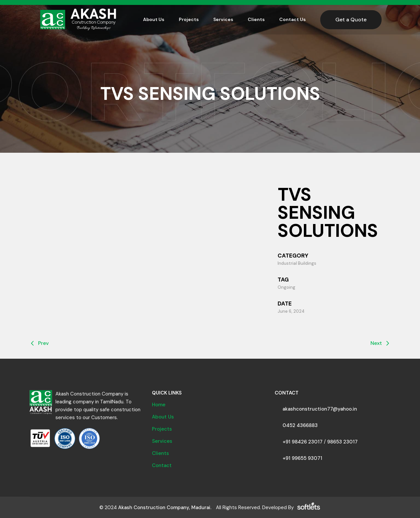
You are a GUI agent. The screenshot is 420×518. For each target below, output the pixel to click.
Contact (162, 465)
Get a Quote (351, 20)
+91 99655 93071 (302, 458)
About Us (163, 417)
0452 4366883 (300, 425)
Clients (160, 453)
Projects (162, 429)
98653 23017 (342, 442)
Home (159, 405)
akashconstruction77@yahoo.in (320, 409)
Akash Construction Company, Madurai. (165, 507)
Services (162, 441)
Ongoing (286, 287)
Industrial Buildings (297, 263)
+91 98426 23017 (303, 442)
